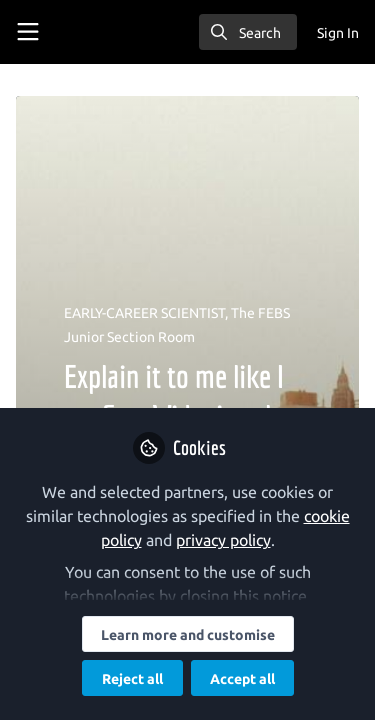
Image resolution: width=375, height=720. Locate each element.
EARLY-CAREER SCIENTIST (144, 313)
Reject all (132, 679)
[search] (248, 32)
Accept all (242, 679)
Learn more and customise (188, 635)
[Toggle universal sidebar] (28, 32)
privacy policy (223, 540)
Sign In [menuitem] (338, 33)
